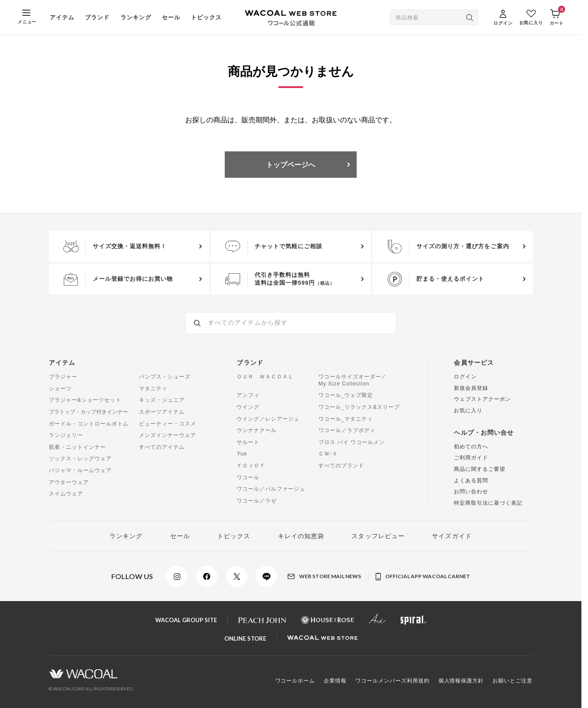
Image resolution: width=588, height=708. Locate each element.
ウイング (248, 407)
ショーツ (60, 389)
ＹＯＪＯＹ (251, 466)
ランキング (136, 17)
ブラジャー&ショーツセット (85, 400)
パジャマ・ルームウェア (80, 470)
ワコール (248, 477)
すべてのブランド (341, 466)
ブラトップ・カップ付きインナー (88, 412)
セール (171, 17)
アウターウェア (69, 482)
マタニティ (153, 389)
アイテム (62, 17)
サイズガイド (452, 536)
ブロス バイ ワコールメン (352, 442)
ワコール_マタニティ (346, 419)
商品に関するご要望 (480, 469)
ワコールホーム (295, 681)
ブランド (97, 17)
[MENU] (27, 17)
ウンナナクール (257, 430)
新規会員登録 (471, 388)
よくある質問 (471, 481)
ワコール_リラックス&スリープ (359, 407)
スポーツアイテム (162, 412)
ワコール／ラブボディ (347, 430)
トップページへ (291, 164)
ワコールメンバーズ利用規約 (392, 681)
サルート (248, 442)
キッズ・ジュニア (162, 400)
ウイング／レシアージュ (268, 419)
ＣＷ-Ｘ (328, 454)
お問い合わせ (471, 492)
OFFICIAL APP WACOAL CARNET (423, 577)
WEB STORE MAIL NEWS (324, 576)
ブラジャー (63, 377)
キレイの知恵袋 (301, 536)
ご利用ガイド (471, 458)
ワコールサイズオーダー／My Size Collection (353, 380)
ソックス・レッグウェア (80, 459)
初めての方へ (471, 447)
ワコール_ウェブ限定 (346, 395)
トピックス (206, 17)
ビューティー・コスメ (168, 424)
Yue (242, 454)
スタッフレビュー (378, 536)
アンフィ (248, 395)
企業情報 (335, 681)
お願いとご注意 (513, 681)
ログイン (465, 377)
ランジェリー (66, 435)
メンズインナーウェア (168, 435)
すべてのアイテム (162, 447)
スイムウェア (66, 494)
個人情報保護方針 (461, 681)
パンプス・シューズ (165, 377)
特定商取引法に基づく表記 (488, 503)
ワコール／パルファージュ (271, 489)
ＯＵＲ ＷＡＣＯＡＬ (265, 377)
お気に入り (468, 411)
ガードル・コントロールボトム (89, 424)
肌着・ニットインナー (77, 447)
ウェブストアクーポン (482, 399)
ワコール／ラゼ (257, 501)
